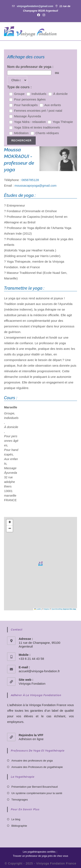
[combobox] (29, 73)
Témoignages (20, 800)
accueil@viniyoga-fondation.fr (39, 671)
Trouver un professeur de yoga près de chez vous (40, 856)
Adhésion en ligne (31, 739)
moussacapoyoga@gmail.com (35, 185)
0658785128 (30, 180)
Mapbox (47, 609)
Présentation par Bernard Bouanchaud (34, 787)
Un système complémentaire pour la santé (37, 793)
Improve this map (69, 609)
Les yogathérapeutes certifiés (39, 852)
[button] (40, 564)
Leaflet (38, 609)
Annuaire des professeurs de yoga (32, 761)
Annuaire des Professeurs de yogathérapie (37, 767)
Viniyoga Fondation (32, 684)
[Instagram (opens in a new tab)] (43, 15)
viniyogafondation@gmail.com (35, 6)
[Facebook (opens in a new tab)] (39, 15)
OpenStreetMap (57, 609)
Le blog (16, 819)
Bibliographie (19, 826)
